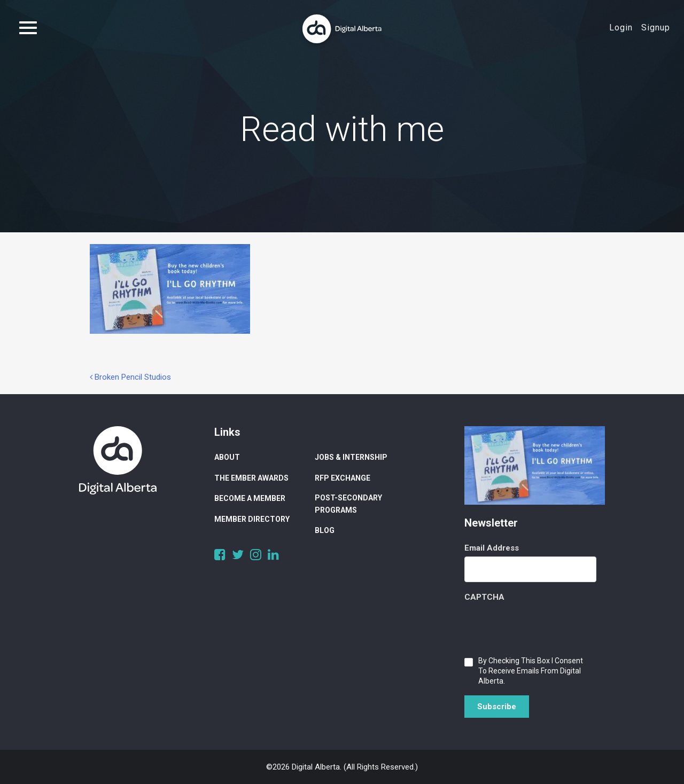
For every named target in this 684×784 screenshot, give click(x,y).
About (227, 457)
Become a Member (250, 498)
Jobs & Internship (351, 457)
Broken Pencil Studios (130, 377)
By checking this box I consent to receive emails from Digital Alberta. (531, 671)
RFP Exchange (343, 478)
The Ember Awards (251, 478)
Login (621, 28)
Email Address (492, 548)
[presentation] (546, 626)
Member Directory (252, 519)
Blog (325, 530)
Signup (656, 28)
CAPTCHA (484, 597)
